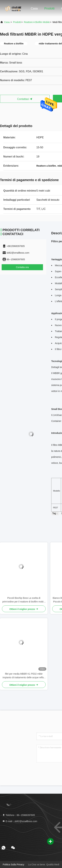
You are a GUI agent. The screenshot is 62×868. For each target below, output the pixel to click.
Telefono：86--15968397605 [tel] (19, 815)
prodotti (17, 22)
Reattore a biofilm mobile (37, 22)
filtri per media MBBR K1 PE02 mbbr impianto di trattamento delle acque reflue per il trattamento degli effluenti (24, 676)
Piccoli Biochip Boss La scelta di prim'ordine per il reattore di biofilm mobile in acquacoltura (24, 600)
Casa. (7, 22)
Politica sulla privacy (13, 865)
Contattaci (25, 99)
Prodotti (49, 8)
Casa (34, 8)
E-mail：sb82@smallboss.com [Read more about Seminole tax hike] (20, 821)
